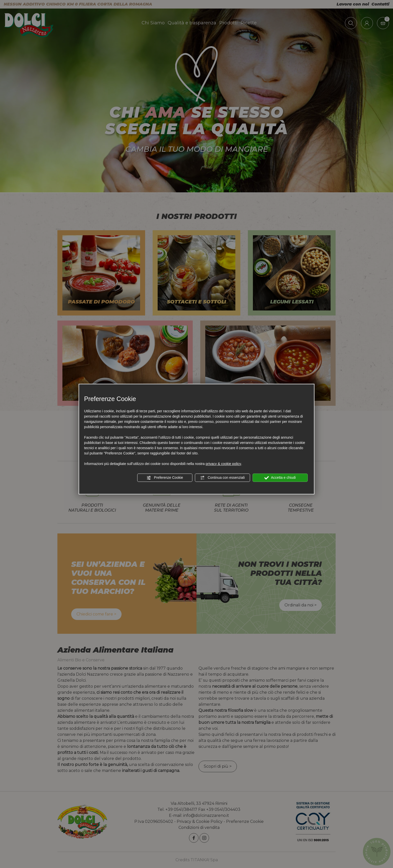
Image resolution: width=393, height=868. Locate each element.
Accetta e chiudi (280, 478)
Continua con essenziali (223, 478)
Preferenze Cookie (165, 478)
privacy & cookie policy (223, 464)
